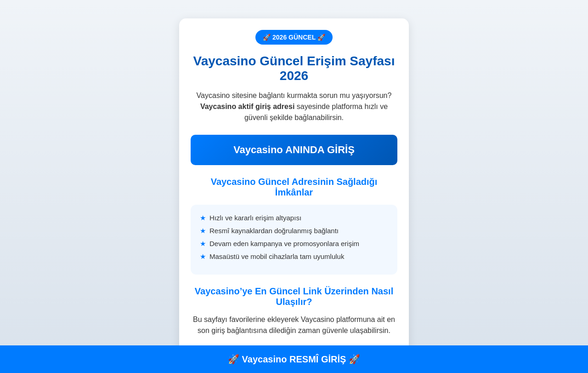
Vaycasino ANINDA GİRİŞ (294, 150)
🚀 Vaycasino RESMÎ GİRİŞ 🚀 (294, 359)
